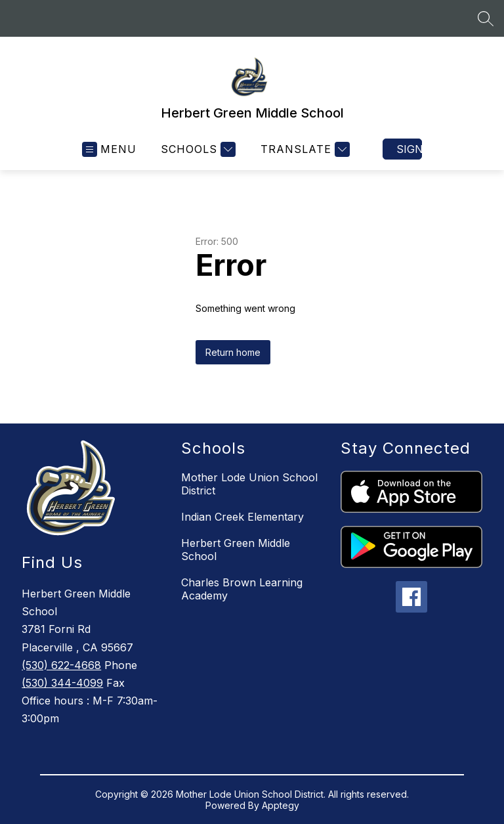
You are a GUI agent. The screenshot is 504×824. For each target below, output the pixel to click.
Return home (233, 352)
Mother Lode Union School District (249, 484)
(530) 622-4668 (61, 665)
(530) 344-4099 (62, 683)
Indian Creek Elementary (242, 517)
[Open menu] (109, 149)
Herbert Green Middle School (236, 550)
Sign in (409, 149)
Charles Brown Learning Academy (242, 589)
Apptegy (281, 805)
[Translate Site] (304, 149)
